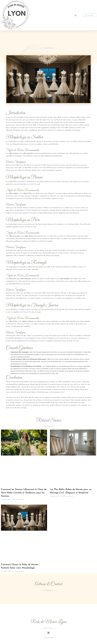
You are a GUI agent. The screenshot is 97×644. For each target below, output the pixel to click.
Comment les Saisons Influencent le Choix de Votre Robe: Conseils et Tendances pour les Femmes (24, 493)
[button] (75, 15)
